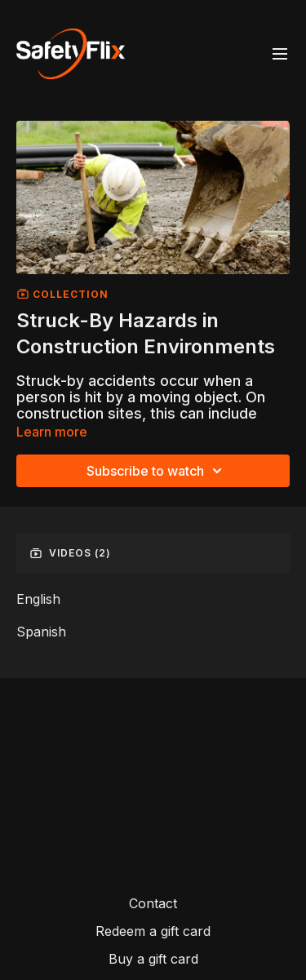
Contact (153, 903)
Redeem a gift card (153, 931)
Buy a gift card (153, 959)
